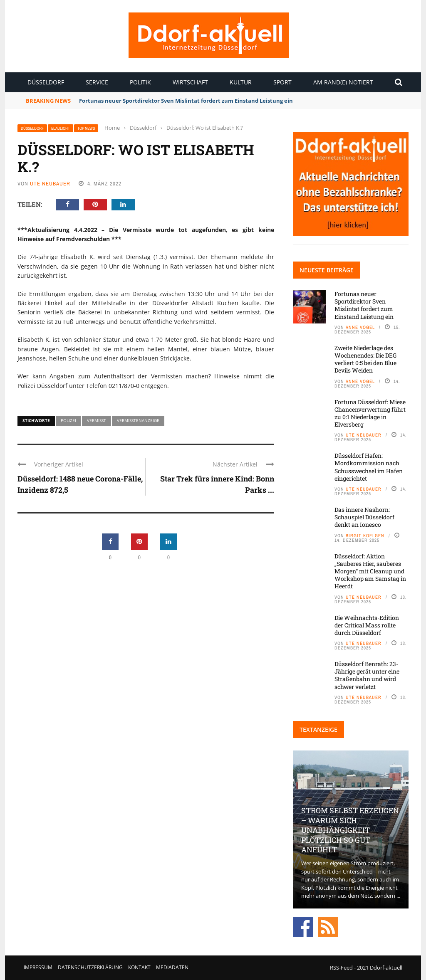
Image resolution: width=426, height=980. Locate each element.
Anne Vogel (360, 327)
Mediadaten (172, 967)
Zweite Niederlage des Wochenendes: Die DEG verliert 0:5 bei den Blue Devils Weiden (365, 359)
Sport (282, 82)
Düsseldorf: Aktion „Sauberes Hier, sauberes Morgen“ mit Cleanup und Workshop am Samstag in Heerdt (370, 571)
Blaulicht (61, 128)
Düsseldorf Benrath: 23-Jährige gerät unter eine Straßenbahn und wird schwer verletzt (367, 675)
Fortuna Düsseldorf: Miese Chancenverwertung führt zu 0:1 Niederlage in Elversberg (370, 413)
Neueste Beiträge (327, 270)
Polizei (68, 420)
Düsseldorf (46, 82)
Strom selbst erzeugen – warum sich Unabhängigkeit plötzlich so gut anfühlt (350, 830)
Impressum (38, 967)
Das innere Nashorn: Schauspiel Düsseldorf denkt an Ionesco (364, 517)
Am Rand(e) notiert (343, 82)
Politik (140, 82)
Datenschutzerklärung (90, 967)
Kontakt (139, 967)
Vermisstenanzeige (138, 420)
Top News (86, 128)
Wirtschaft (190, 82)
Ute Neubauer (50, 184)
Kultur (241, 82)
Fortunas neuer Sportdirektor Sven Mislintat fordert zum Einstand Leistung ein (187, 101)
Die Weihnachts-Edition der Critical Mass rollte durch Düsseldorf (367, 625)
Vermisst (97, 420)
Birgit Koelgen (365, 536)
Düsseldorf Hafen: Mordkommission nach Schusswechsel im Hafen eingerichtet (369, 467)
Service (97, 82)
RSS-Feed (341, 968)
